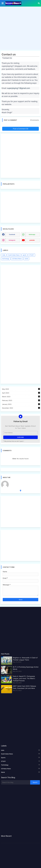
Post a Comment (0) (21, 129)
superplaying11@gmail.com (19, 88)
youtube (32, 240)
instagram (12, 240)
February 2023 (21, 400)
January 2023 (21, 404)
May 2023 (21, 389)
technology (6, 259)
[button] (39, 3)
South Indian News (14, 255)
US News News (17, 259)
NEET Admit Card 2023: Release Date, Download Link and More (24, 687)
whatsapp (32, 234)
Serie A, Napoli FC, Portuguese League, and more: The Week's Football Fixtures (24, 678)
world (26, 259)
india (4, 255)
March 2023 (21, 397)
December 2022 (21, 408)
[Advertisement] (20, 29)
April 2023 (21, 393)
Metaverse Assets (17, 482)
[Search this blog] (16, 782)
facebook (12, 234)
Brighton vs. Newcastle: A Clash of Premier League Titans (25, 659)
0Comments (34, 120)
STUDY (32, 255)
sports (24, 255)
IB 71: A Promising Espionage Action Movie (26, 668)
